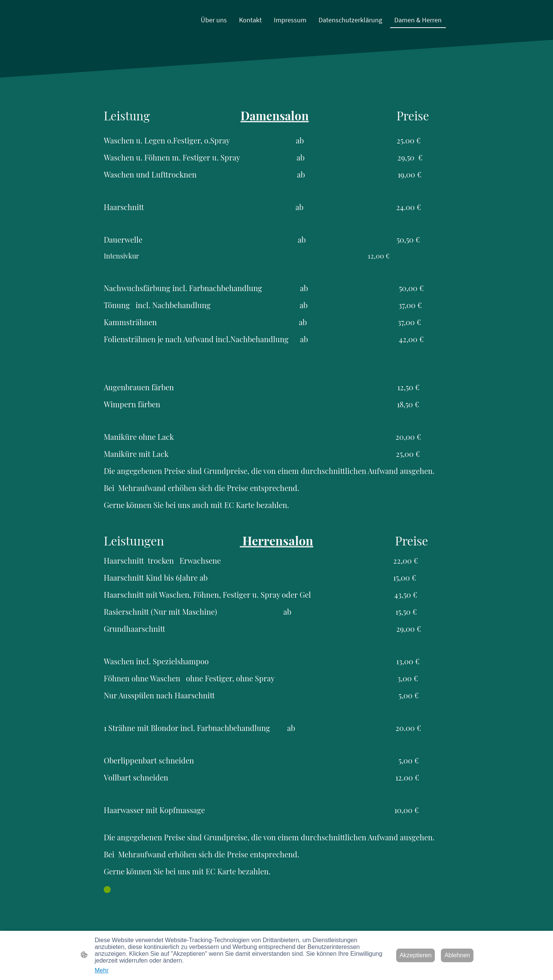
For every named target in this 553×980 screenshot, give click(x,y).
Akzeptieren (416, 955)
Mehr (102, 970)
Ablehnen (457, 955)
